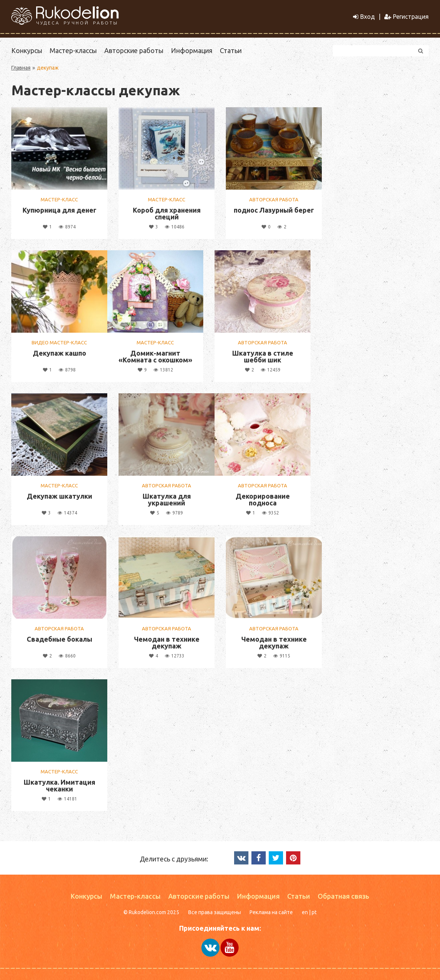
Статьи (231, 50)
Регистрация (407, 17)
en (305, 912)
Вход (364, 17)
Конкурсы (27, 50)
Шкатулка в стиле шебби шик (263, 356)
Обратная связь (343, 896)
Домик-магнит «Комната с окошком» (155, 356)
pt (314, 912)
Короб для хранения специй (167, 213)
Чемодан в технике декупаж (167, 642)
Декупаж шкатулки (59, 496)
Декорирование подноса (263, 499)
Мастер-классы (73, 50)
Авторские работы (134, 50)
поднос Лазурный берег (274, 210)
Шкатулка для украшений (167, 499)
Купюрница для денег (59, 210)
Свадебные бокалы (59, 639)
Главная (21, 68)
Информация (192, 50)
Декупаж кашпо (59, 353)
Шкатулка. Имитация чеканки (59, 785)
